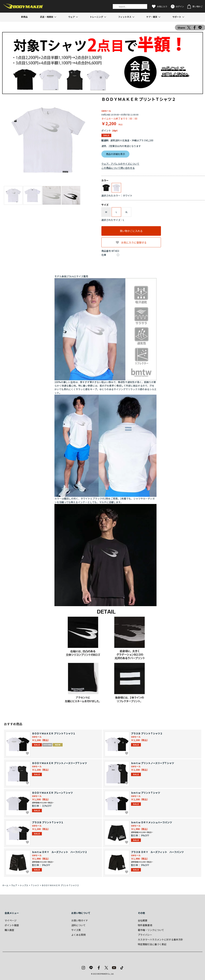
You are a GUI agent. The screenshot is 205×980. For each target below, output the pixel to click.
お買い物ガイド (80, 920)
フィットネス (125, 17)
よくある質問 (78, 935)
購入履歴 (9, 930)
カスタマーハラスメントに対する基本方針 (160, 939)
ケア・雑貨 (152, 17)
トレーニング (96, 17)
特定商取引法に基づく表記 (152, 944)
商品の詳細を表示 (116, 154)
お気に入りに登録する (134, 242)
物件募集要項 (145, 925)
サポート (177, 17)
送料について (78, 925)
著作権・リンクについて (151, 930)
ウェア (72, 17)
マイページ (11, 920)
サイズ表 (76, 930)
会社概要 (143, 920)
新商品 (24, 17)
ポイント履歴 (12, 925)
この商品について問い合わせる (118, 168)
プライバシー (145, 935)
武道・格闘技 (47, 17)
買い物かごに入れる (131, 231)
